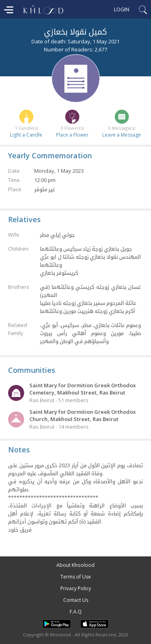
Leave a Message (122, 135)
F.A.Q (76, 612)
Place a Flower (72, 135)
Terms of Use (76, 577)
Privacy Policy (76, 588)
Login (122, 9)
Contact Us (76, 600)
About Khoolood (75, 565)
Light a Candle (26, 135)
